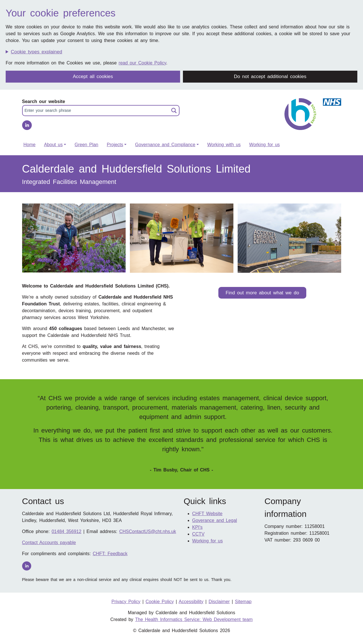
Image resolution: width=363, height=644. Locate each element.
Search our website (44, 101)
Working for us (265, 145)
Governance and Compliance (165, 145)
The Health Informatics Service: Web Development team (194, 619)
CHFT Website (207, 514)
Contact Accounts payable (49, 543)
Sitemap (243, 602)
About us (53, 145)
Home (30, 145)
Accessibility (191, 602)
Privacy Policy (126, 602)
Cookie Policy (160, 602)
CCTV (199, 534)
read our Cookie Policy (142, 63)
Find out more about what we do (262, 293)
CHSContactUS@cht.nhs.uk (147, 531)
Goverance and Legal (215, 520)
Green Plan (86, 145)
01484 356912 (67, 531)
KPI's (198, 527)
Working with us (224, 145)
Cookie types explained (36, 52)
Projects (115, 145)
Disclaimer (219, 602)
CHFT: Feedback (110, 554)
